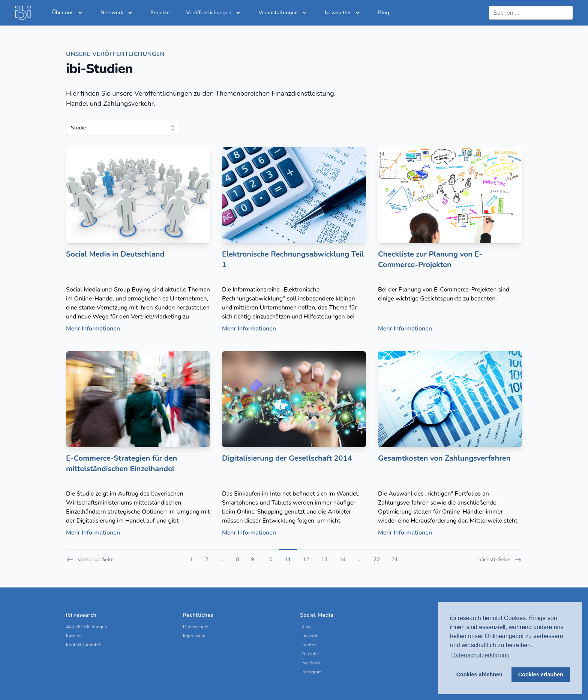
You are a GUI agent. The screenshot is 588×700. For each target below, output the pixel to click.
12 (306, 560)
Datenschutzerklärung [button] (480, 655)
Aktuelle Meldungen (86, 627)
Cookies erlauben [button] (541, 674)
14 (343, 560)
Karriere (74, 636)
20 (377, 560)
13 (324, 560)
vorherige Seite (90, 560)
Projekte (160, 13)
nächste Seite (500, 560)
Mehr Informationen (93, 329)
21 (395, 560)
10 (269, 560)
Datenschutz (196, 627)
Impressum (194, 636)
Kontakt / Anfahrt (83, 645)
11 (288, 560)
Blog (384, 13)
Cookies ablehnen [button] (479, 674)
